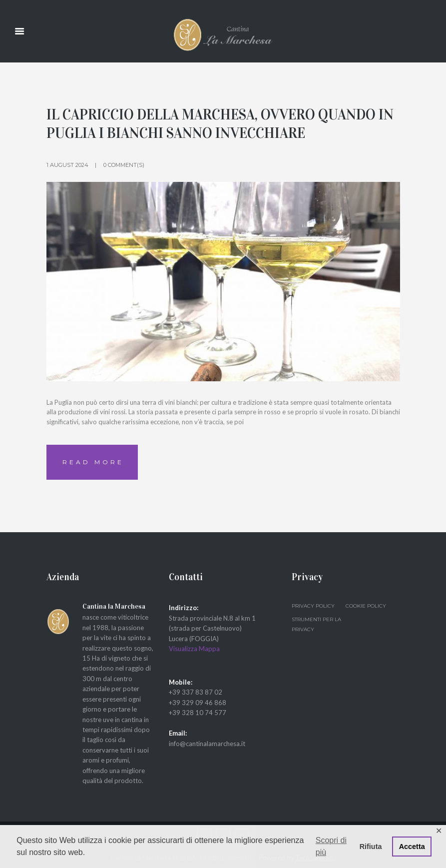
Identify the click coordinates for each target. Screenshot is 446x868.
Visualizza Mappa (194, 649)
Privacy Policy (313, 606)
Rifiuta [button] (371, 847)
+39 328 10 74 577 (198, 713)
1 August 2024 (67, 165)
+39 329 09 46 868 (198, 703)
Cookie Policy (366, 606)
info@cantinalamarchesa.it (207, 744)
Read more (93, 462)
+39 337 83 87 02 (196, 692)
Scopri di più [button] (331, 846)
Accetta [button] (412, 847)
